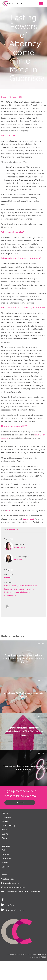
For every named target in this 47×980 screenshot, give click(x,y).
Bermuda (6, 846)
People (5, 813)
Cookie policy (8, 879)
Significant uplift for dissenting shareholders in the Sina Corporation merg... (24, 731)
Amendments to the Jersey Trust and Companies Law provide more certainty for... (23, 659)
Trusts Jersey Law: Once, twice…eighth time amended (24, 768)
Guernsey (8, 578)
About (5, 838)
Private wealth (10, 595)
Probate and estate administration (18, 592)
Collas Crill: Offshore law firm (12, 3)
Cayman (6, 854)
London (5, 867)
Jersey (5, 863)
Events (5, 834)
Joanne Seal (28, 519)
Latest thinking (9, 825)
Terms (4, 875)
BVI (3, 850)
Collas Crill (25, 954)
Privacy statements (10, 883)
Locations (6, 817)
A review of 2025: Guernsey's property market (24, 695)
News (4, 830)
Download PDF (13, 530)
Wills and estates (11, 586)
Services (6, 821)
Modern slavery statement (13, 887)
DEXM (43, 957)
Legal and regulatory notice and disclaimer (21, 891)
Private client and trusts (28, 586)
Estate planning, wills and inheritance (19, 589)
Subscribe (20, 802)
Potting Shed (35, 957)
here (8, 511)
